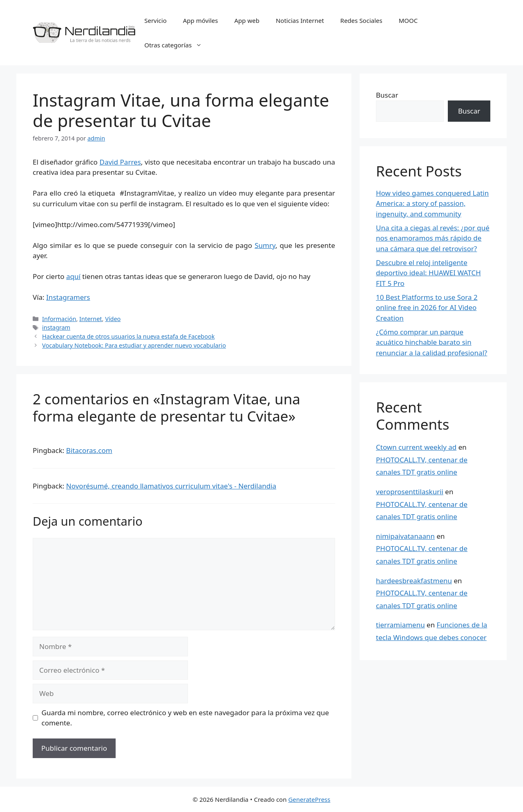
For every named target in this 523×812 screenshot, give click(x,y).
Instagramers (68, 297)
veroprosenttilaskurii (410, 492)
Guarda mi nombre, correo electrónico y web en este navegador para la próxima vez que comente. (186, 718)
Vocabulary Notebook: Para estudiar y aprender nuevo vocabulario (134, 345)
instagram (56, 327)
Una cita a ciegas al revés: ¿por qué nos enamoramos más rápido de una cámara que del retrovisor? (433, 238)
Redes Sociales (361, 20)
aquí (73, 276)
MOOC (408, 20)
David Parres (120, 162)
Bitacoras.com (89, 450)
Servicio (155, 20)
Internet (91, 319)
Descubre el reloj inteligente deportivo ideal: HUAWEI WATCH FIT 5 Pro (428, 273)
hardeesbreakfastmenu (414, 581)
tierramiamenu (400, 625)
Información (59, 319)
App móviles (201, 20)
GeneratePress (309, 799)
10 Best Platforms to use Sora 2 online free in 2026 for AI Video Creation (427, 308)
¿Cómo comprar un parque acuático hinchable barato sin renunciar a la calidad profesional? (431, 342)
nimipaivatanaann (405, 536)
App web (247, 20)
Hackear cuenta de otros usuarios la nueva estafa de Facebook (128, 336)
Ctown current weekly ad (416, 447)
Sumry (265, 245)
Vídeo (113, 319)
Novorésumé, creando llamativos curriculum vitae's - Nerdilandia (171, 486)
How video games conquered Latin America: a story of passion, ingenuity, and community (432, 203)
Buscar (387, 95)
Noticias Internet (300, 20)
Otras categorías (177, 45)
